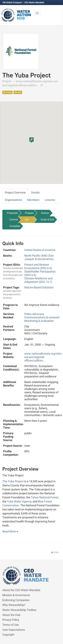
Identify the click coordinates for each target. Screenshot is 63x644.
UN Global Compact (12, 2)
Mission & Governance (16, 595)
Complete (15, 226)
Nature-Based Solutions (39, 287)
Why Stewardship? (14, 605)
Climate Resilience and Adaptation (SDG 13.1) (38, 280)
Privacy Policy (11, 620)
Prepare (29, 213)
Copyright (8, 635)
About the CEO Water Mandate (21, 590)
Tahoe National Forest (45, 497)
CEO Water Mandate (34, 2)
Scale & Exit (47, 220)
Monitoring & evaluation (39, 321)
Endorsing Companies (16, 600)
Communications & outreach (42, 317)
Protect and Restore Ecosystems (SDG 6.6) (38, 266)
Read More (10, 531)
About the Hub (11, 615)
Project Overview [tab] (15, 193)
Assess (45, 213)
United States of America (40, 250)
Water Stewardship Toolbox (19, 610)
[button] (31, 140)
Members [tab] (33, 200)
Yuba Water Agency (19, 501)
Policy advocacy (34, 314)
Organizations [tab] (13, 200)
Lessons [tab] (50, 200)
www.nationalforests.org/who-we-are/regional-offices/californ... (43, 357)
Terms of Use (11, 625)
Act (27, 220)
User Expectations (14, 630)
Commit (14, 220)
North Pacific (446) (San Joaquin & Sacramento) (39, 257)
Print (55, 552)
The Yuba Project (13, 481)
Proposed (12, 213)
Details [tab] (35, 193)
